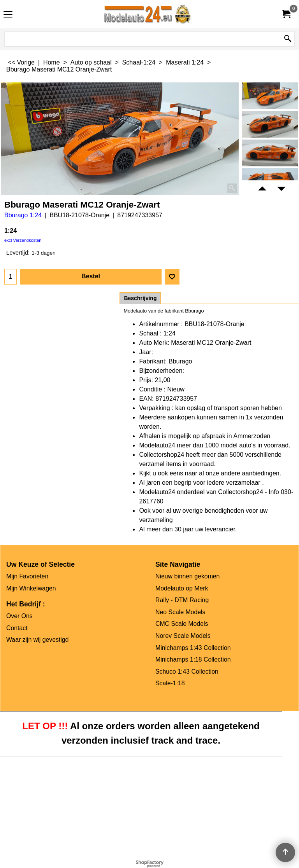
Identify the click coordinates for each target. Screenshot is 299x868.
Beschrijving (140, 298)
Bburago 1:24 (23, 215)
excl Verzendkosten (23, 240)
